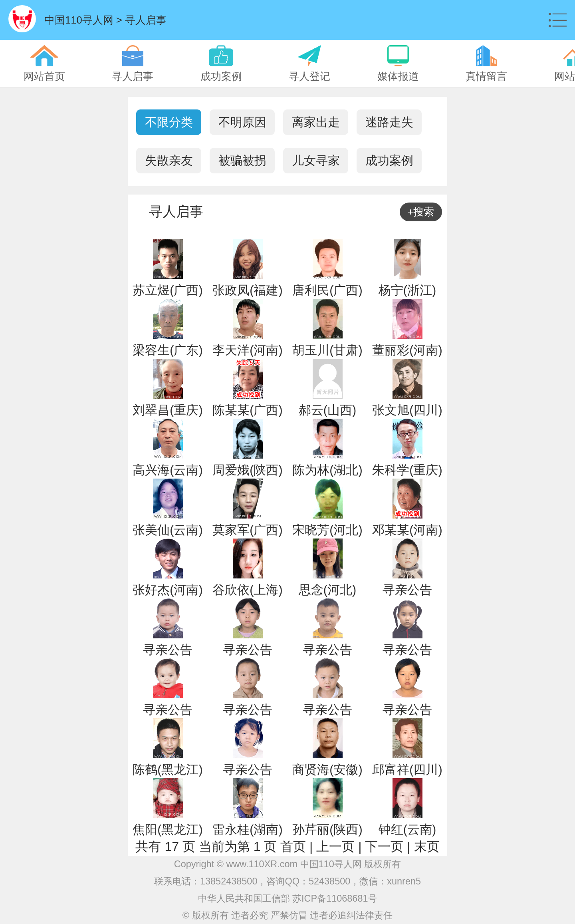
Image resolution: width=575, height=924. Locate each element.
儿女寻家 (316, 160)
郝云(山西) (327, 410)
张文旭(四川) (407, 410)
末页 (427, 847)
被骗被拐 (242, 160)
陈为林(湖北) (327, 470)
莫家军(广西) (247, 530)
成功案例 (389, 160)
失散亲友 (169, 160)
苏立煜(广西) (168, 290)
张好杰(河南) (168, 590)
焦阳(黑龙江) (168, 830)
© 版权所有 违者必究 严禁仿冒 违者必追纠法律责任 (287, 915)
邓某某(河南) (407, 530)
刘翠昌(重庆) (168, 410)
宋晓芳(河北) (327, 530)
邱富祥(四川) (407, 770)
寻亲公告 (407, 590)
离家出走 (316, 122)
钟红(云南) (407, 830)
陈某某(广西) (247, 410)
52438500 (329, 881)
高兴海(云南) (168, 470)
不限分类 (169, 122)
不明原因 (242, 122)
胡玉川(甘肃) (327, 350)
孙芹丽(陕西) (327, 830)
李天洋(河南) (247, 350)
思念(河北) (327, 590)
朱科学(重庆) (407, 470)
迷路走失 (389, 122)
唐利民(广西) (327, 290)
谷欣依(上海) (247, 590)
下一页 (384, 847)
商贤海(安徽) (327, 770)
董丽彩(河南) (407, 350)
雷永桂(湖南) (247, 830)
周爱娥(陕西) (247, 470)
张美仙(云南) (168, 530)
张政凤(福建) (247, 290)
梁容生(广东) (168, 350)
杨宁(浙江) (407, 290)
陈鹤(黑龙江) (168, 770)
